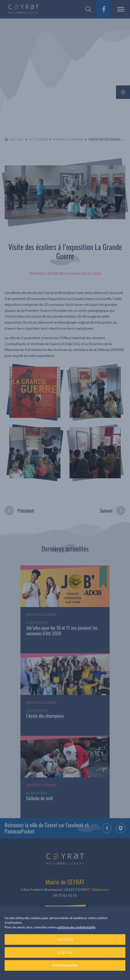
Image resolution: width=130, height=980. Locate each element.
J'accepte (65, 939)
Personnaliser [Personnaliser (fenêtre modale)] (65, 965)
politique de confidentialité (76, 927)
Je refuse (65, 952)
